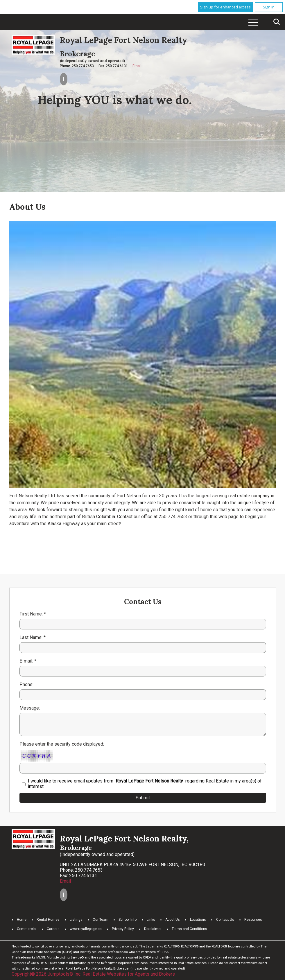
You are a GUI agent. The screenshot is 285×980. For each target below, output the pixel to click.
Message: (30, 708)
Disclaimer (153, 929)
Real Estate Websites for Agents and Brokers (129, 974)
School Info (128, 920)
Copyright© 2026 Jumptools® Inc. (46, 974)
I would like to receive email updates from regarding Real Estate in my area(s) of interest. (145, 784)
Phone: (26, 684)
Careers (53, 929)
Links (151, 920)
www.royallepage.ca (86, 929)
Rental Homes (48, 920)
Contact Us (225, 920)
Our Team (101, 920)
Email (137, 66)
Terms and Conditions (189, 929)
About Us (173, 920)
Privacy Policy (123, 929)
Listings (76, 920)
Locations (198, 920)
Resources (253, 920)
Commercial (27, 929)
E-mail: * (28, 661)
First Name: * (33, 614)
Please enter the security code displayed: (62, 744)
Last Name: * (33, 637)
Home (22, 920)
